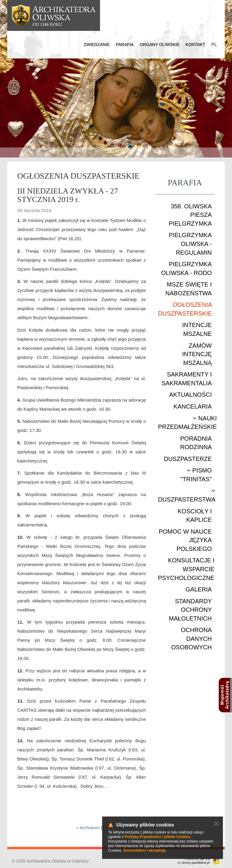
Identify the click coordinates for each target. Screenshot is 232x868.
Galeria (199, 589)
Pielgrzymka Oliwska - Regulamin (190, 244)
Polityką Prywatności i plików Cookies (158, 837)
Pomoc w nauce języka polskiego (185, 540)
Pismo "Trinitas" (196, 475)
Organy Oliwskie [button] (159, 45)
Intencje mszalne (197, 329)
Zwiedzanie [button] (97, 45)
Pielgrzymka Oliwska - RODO (186, 268)
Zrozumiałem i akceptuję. (145, 850)
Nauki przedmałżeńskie (187, 423)
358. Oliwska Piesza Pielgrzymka (190, 215)
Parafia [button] (125, 45)
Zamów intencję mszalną (197, 354)
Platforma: (197, 859)
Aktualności (190, 395)
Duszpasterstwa (187, 495)
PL (214, 45)
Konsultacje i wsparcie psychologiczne (186, 569)
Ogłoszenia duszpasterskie (185, 309)
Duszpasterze (188, 459)
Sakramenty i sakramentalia (187, 379)
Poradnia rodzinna (196, 443)
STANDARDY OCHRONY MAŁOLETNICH (190, 610)
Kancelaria (193, 406)
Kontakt (195, 45)
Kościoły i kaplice (195, 516)
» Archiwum (88, 828)
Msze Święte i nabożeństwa (188, 289)
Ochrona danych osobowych (192, 639)
